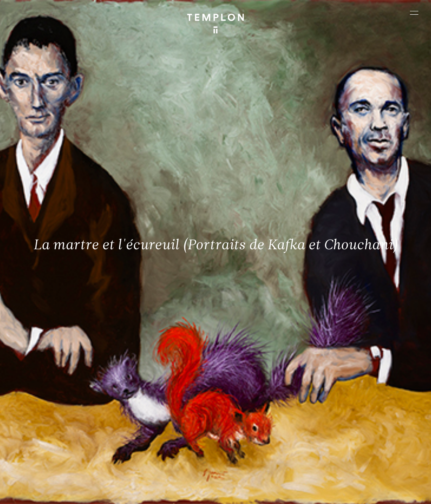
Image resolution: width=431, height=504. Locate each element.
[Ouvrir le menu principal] (414, 13)
